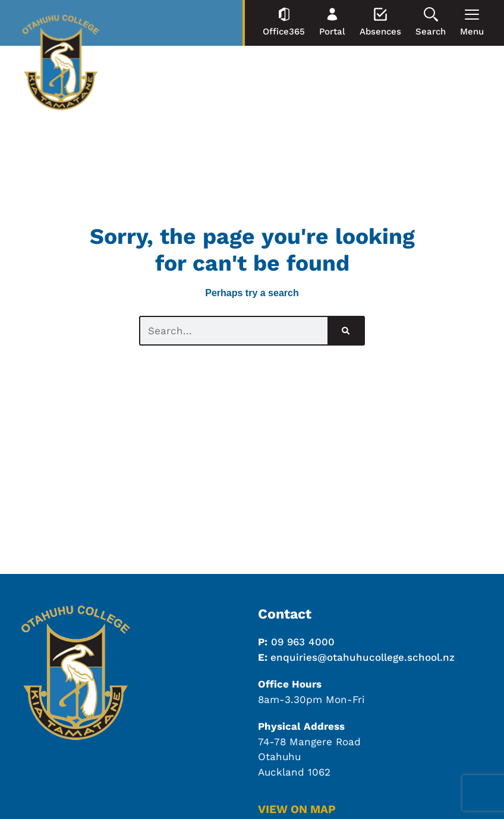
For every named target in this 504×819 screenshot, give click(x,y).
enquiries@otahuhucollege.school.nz (363, 657)
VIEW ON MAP (297, 809)
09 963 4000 (303, 642)
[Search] (346, 331)
